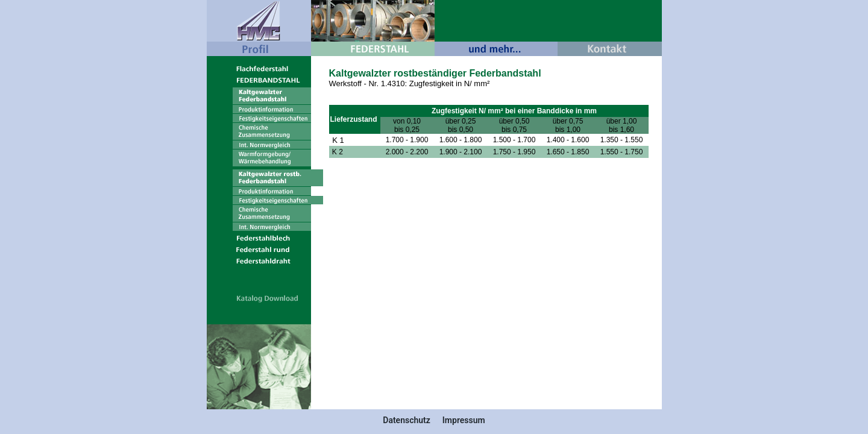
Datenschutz (407, 420)
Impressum (464, 420)
